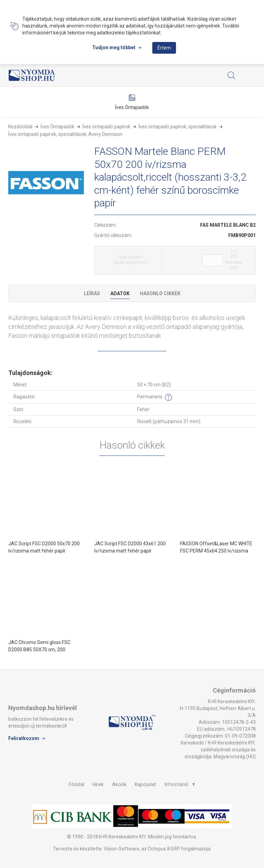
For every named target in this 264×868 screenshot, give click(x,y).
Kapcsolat (145, 784)
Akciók (119, 784)
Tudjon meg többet (114, 47)
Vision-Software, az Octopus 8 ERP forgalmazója (157, 849)
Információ (177, 784)
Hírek (98, 784)
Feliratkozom (24, 738)
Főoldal (76, 784)
